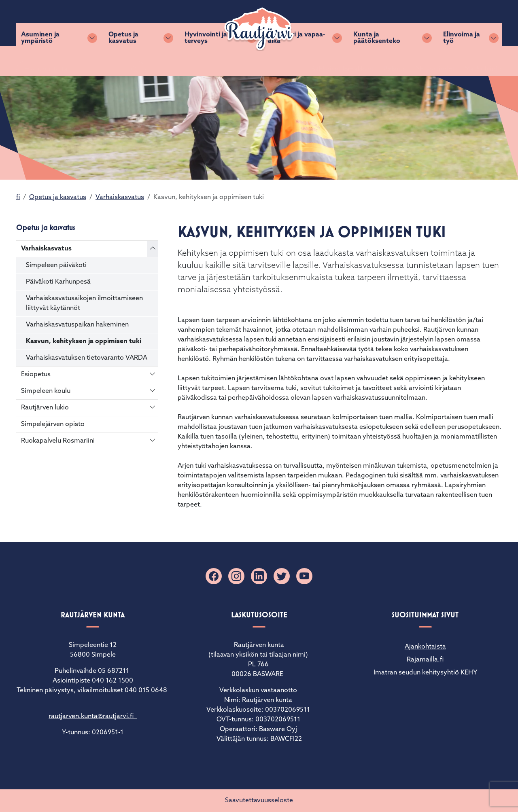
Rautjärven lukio (45, 408)
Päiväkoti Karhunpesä (58, 282)
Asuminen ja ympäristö (40, 61)
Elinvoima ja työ (462, 61)
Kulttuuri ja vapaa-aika (296, 61)
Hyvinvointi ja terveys (206, 61)
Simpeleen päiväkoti (56, 265)
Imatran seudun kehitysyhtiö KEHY (425, 673)
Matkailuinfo (473, 23)
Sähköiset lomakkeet (333, 23)
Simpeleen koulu (46, 391)
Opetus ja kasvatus (123, 61)
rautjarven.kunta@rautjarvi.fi (93, 717)
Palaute (385, 23)
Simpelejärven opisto (53, 424)
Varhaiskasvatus (120, 197)
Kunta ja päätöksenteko (377, 61)
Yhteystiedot (426, 23)
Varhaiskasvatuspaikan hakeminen (77, 325)
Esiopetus (36, 375)
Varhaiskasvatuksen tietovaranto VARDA (87, 358)
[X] (282, 576)
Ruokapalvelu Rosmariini (58, 441)
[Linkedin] (259, 576)
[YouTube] (304, 576)
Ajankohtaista (425, 647)
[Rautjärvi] (259, 29)
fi (18, 197)
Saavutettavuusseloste (259, 801)
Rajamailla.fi (425, 660)
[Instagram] (236, 576)
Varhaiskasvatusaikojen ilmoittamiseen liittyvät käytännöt (84, 303)
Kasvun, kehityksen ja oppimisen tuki (84, 341)
